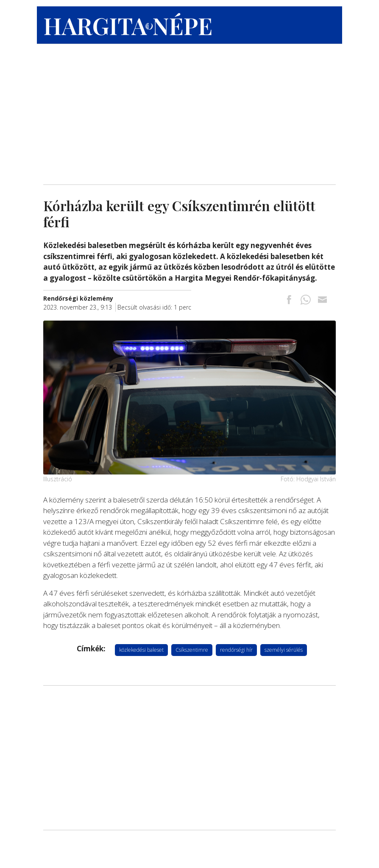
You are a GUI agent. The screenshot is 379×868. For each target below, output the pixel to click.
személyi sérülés (284, 650)
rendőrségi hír (236, 650)
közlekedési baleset (141, 650)
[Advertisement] (189, 112)
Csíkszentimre (192, 650)
